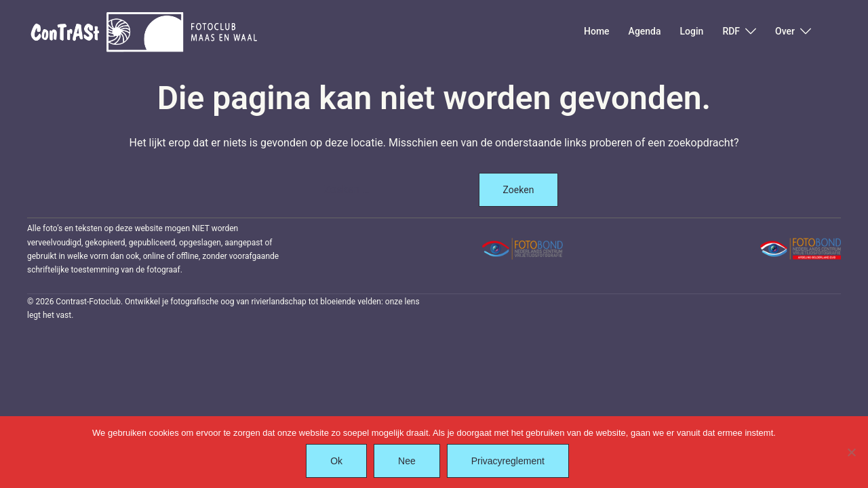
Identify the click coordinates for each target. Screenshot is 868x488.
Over (785, 31)
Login (692, 31)
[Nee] (851, 452)
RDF (731, 31)
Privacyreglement (508, 461)
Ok (336, 461)
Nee (407, 461)
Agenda (645, 31)
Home (597, 31)
